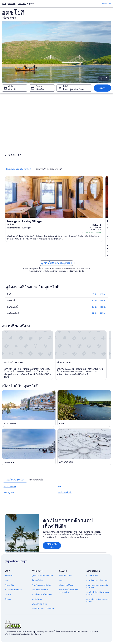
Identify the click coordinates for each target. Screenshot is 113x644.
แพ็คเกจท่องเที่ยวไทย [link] (40, 590)
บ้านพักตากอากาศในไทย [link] (42, 585)
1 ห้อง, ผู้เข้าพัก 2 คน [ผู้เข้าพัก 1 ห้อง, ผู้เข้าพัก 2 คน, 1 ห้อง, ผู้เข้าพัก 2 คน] (73, 89)
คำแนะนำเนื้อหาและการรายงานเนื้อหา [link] (68, 591)
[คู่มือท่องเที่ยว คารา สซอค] (29, 408)
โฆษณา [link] (8, 599)
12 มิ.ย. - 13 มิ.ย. (99, 301)
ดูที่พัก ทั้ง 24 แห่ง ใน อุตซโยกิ (57, 263)
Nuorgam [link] (9, 492)
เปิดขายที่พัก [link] (9, 585)
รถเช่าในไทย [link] (37, 599)
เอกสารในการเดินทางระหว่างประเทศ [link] (98, 600)
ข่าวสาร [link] (8, 595)
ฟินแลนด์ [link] (12, 4)
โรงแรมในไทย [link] (37, 580)
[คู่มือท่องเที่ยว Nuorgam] (29, 447)
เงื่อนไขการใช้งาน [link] (66, 585)
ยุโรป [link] (4, 4)
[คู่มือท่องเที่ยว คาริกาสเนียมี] (84, 447)
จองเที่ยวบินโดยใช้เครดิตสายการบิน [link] (98, 593)
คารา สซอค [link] (10, 487)
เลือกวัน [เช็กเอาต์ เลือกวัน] (40, 89)
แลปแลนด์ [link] (22, 4)
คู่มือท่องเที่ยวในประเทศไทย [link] (43, 576)
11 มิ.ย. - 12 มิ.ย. (99, 294)
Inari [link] (60, 486)
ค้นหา (102, 88)
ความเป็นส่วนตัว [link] (66, 576)
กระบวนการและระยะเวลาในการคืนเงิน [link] (97, 586)
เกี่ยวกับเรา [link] (9, 576)
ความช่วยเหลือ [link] (92, 576)
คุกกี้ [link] (61, 580)
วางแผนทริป (106, 4)
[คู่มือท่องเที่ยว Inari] (84, 408)
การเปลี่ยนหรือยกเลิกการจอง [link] (97, 580)
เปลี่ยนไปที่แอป (52, 545)
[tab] (19, 169)
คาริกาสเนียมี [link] (65, 493)
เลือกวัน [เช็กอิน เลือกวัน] (12, 89)
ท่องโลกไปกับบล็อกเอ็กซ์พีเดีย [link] (43, 609)
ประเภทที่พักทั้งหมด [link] (39, 604)
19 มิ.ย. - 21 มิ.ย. (99, 313)
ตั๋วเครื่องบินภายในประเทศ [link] (42, 595)
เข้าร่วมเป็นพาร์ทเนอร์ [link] (13, 590)
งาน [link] (6, 580)
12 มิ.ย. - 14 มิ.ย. (99, 307)
